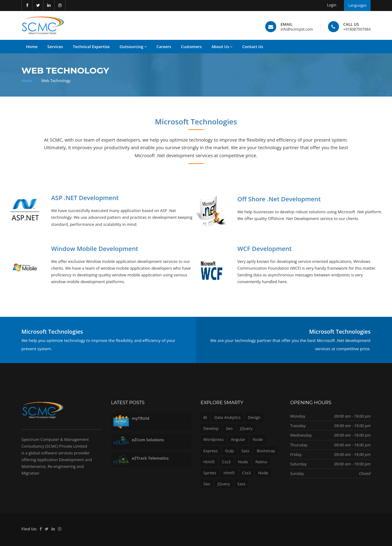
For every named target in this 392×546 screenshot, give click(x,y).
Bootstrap (266, 451)
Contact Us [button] (253, 47)
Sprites (210, 473)
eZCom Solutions (148, 440)
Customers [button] (191, 47)
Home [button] (32, 47)
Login (332, 5)
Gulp (230, 451)
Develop (211, 428)
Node (258, 439)
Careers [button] (164, 47)
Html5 (209, 462)
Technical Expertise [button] (91, 47)
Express (211, 451)
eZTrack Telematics (150, 458)
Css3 (226, 462)
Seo (229, 428)
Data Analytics (227, 417)
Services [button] (55, 47)
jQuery (246, 428)
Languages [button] (357, 5)
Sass (245, 451)
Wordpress (213, 439)
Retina (261, 462)
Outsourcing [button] (133, 47)
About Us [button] (222, 47)
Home (27, 81)
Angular (238, 439)
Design (254, 417)
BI (205, 417)
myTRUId (141, 418)
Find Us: (29, 529)
